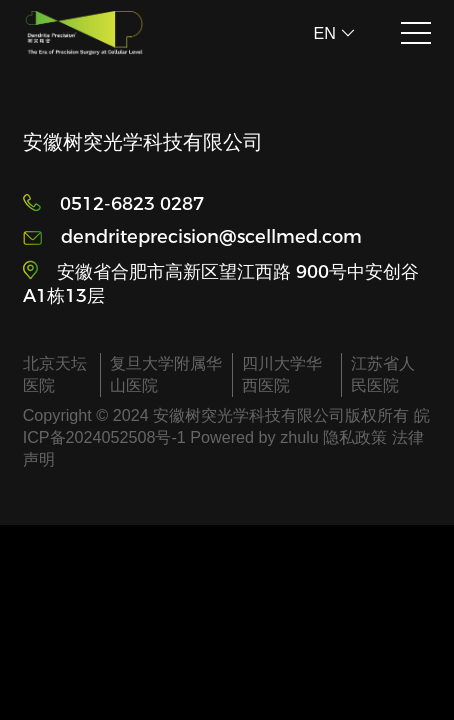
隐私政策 (355, 437)
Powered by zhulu (256, 437)
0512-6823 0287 (132, 204)
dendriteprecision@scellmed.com (211, 237)
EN (334, 33)
